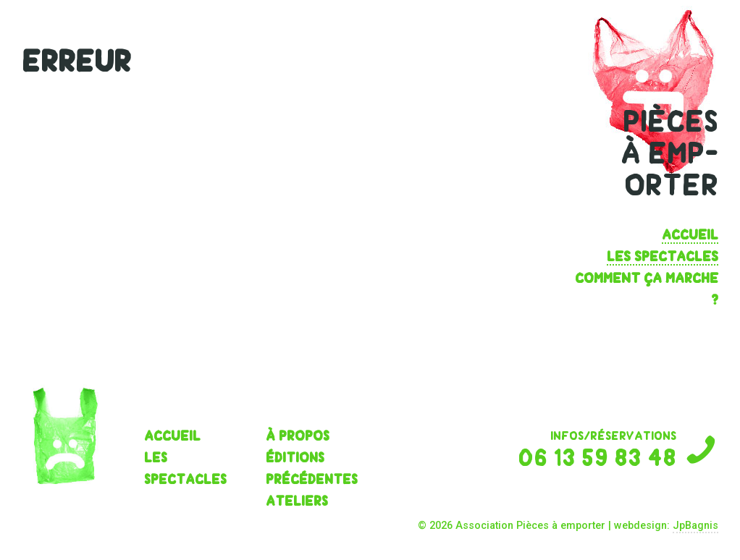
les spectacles (663, 256)
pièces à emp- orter (669, 153)
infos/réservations (584, 449)
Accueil (690, 235)
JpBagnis (695, 526)
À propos (298, 436)
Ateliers (297, 501)
